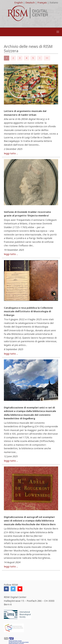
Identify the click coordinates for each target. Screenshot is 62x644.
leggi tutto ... (11, 153)
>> (47, 58)
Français (42, 2)
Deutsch (30, 2)
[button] (58, 32)
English (19, 2)
